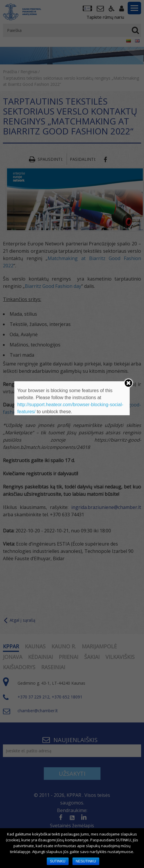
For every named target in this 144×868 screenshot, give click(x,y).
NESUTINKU (86, 861)
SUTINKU (58, 861)
